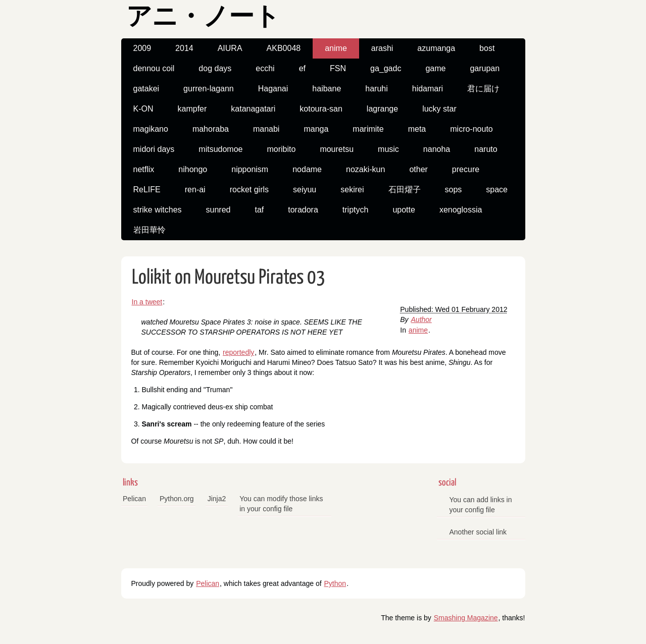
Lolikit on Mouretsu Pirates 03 (229, 278)
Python (335, 583)
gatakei (146, 89)
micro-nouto (471, 129)
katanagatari (253, 109)
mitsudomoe (220, 149)
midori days (154, 149)
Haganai (273, 89)
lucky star (439, 109)
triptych (356, 210)
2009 (142, 48)
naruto (486, 149)
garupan (485, 68)
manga (316, 129)
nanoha (437, 149)
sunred (218, 210)
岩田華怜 (150, 230)
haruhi (376, 89)
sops (454, 190)
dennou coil (154, 68)
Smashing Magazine (466, 618)
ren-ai (195, 190)
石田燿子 (405, 190)
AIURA (230, 48)
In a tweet (147, 302)
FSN (338, 68)
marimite (368, 129)
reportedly (238, 352)
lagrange (382, 109)
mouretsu (337, 149)
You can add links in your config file (481, 505)
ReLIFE (147, 190)
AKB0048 (284, 48)
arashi (382, 48)
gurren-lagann (209, 89)
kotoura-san (321, 109)
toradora (303, 210)
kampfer (192, 109)
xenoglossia (461, 210)
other (418, 169)
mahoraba (211, 129)
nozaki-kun (365, 169)
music (388, 149)
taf (259, 210)
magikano (151, 129)
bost (487, 48)
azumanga (436, 48)
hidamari (428, 89)
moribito (281, 149)
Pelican (134, 499)
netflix (144, 169)
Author (421, 319)
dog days (215, 68)
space (497, 190)
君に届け (483, 89)
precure (466, 169)
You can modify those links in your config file (281, 504)
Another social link (478, 532)
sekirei (352, 190)
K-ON (143, 109)
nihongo (193, 169)
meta (417, 129)
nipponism (250, 169)
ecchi (265, 68)
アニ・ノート (203, 18)
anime (336, 48)
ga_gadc (386, 68)
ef (302, 68)
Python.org (177, 499)
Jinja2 (217, 499)
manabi (266, 129)
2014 (184, 48)
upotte (404, 210)
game (435, 68)
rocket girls (249, 190)
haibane (327, 89)
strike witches (158, 210)
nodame (307, 169)
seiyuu (305, 190)
